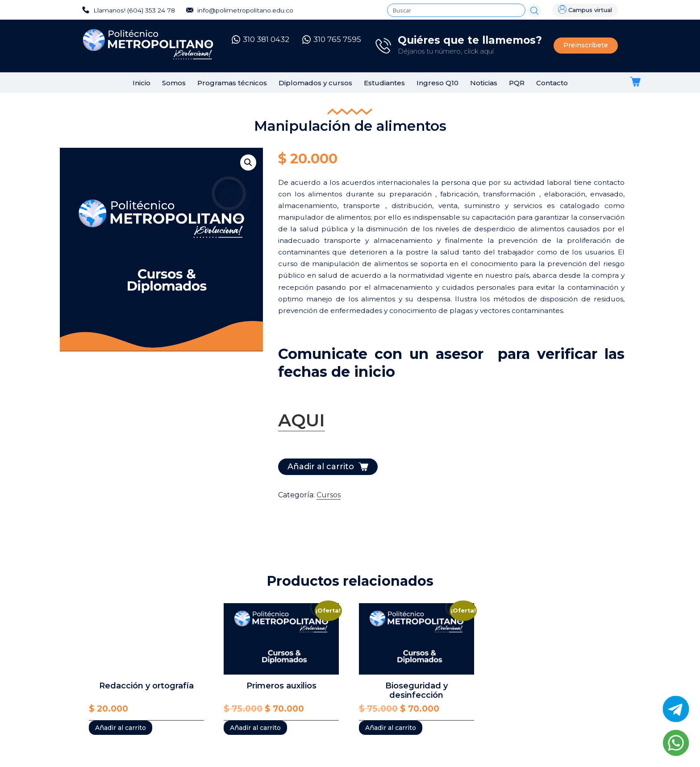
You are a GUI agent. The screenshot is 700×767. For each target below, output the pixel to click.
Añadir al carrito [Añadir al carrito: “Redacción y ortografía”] (121, 728)
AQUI (302, 420)
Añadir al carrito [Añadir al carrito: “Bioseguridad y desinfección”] (391, 728)
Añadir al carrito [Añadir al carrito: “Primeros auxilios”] (255, 728)
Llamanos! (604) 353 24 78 (129, 10)
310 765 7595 (332, 39)
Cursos (329, 495)
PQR (517, 83)
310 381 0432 (260, 39)
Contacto (552, 83)
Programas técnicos (232, 83)
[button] (248, 163)
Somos (174, 83)
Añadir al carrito (321, 467)
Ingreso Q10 (437, 83)
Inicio (142, 83)
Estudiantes (384, 83)
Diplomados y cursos (315, 83)
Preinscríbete (586, 45)
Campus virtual (585, 9)
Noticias (484, 83)
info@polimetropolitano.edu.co (240, 10)
